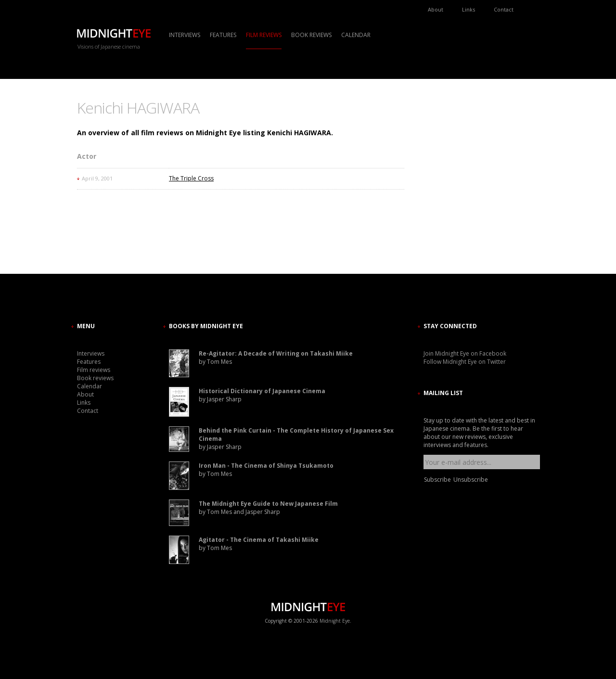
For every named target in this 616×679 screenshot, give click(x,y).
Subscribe (437, 480)
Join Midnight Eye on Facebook (465, 353)
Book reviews (311, 35)
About (436, 9)
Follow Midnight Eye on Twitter (465, 362)
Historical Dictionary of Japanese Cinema (262, 391)
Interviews (185, 35)
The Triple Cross (191, 178)
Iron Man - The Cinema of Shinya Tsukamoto (266, 466)
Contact (504, 9)
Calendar (356, 35)
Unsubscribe (471, 480)
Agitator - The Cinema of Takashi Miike (259, 540)
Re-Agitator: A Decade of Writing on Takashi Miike (276, 353)
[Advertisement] (452, 185)
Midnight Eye (335, 621)
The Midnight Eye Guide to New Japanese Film (268, 504)
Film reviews (264, 35)
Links (468, 9)
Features (223, 35)
